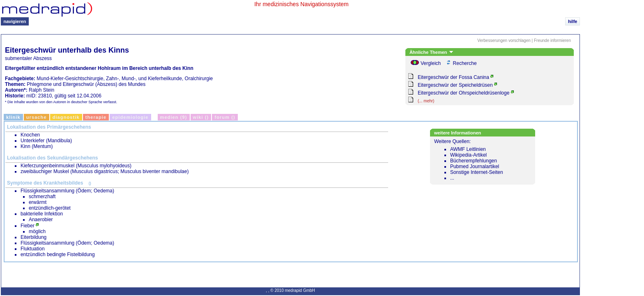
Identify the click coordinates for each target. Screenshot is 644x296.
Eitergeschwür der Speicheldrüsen (455, 85)
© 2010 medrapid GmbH (293, 290)
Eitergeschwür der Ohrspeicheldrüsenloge (463, 93)
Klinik (13, 117)
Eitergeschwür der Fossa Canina (453, 77)
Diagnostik (66, 117)
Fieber (28, 226)
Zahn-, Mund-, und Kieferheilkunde (144, 79)
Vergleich (431, 63)
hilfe (573, 21)
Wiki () (201, 117)
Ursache (37, 117)
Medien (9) (174, 117)
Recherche (465, 63)
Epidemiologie (130, 117)
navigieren (15, 21)
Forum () (225, 117)
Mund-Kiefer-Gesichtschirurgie (70, 79)
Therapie (96, 117)
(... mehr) (426, 101)
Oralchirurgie (199, 79)
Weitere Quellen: (484, 160)
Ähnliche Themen (431, 52)
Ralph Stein (41, 90)
